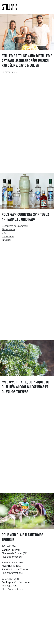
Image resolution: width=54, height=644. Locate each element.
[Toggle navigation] (48, 7)
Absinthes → (8, 229)
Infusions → (8, 240)
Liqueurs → (8, 236)
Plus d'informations (12, 557)
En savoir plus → (11, 72)
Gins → (6, 233)
